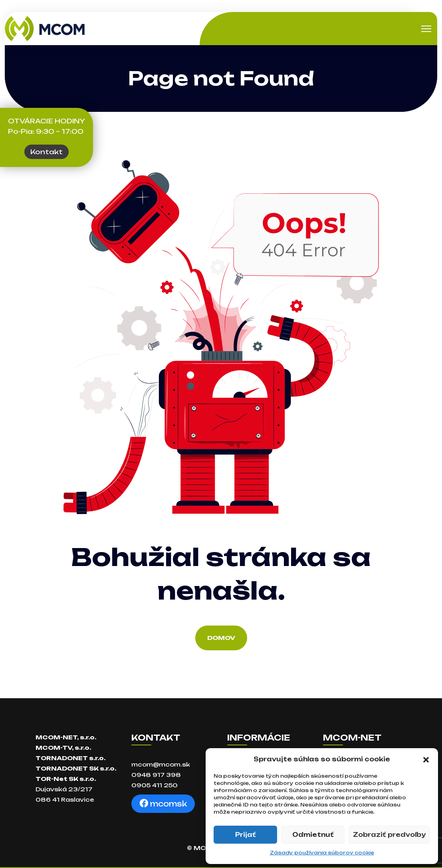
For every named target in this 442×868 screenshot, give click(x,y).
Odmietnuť (313, 835)
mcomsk (163, 803)
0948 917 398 (156, 775)
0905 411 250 (155, 785)
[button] (426, 759)
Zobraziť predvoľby (389, 835)
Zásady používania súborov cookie (322, 853)
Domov (221, 638)
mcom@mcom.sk (161, 764)
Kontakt (47, 152)
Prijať (246, 835)
